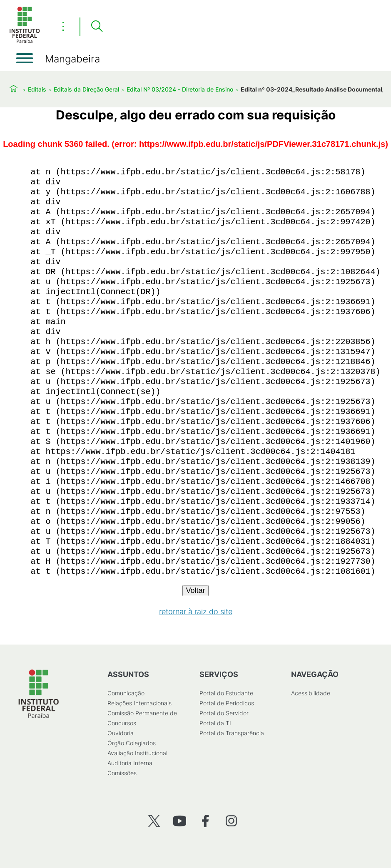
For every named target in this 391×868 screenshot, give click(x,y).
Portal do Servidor (224, 713)
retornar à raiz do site (196, 611)
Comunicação (126, 693)
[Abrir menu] (25, 58)
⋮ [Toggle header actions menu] (63, 26)
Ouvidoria (121, 733)
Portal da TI (215, 723)
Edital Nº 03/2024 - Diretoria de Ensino (180, 89)
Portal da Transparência (232, 733)
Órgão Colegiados (132, 743)
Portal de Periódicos (227, 703)
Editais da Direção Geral (86, 89)
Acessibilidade (311, 693)
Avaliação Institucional (137, 753)
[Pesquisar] (97, 27)
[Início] (25, 41)
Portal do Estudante (226, 693)
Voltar (195, 590)
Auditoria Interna (130, 763)
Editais (37, 89)
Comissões (122, 773)
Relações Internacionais (139, 703)
